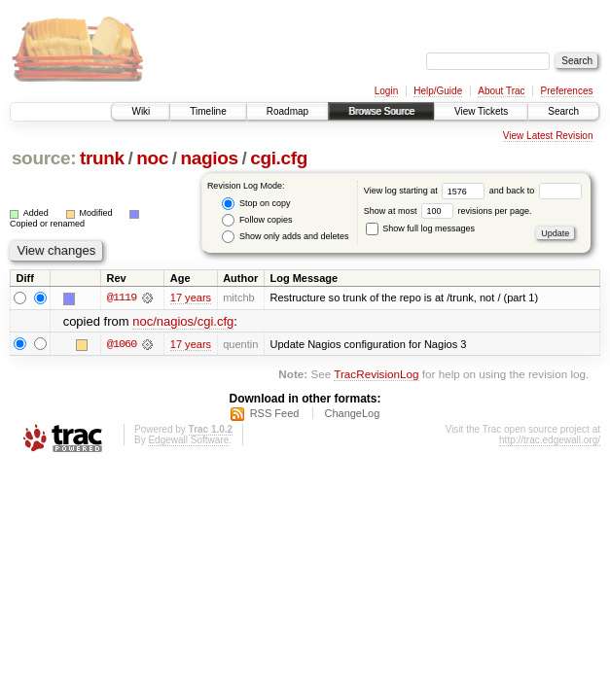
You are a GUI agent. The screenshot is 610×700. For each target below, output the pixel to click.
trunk (102, 158)
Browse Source (381, 111)
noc (152, 158)
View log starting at (427, 191)
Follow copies (257, 220)
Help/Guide (438, 91)
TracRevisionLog (376, 374)
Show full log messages (420, 228)
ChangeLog (352, 413)
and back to (536, 191)
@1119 (122, 297)
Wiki (141, 111)
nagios (209, 158)
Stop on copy (256, 204)
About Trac (501, 91)
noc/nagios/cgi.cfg (183, 321)
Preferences (567, 91)
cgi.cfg (279, 158)
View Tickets (481, 111)
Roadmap (287, 111)
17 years (191, 297)
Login (386, 91)
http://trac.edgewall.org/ (550, 440)
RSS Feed (275, 413)
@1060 (122, 344)
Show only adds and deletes (285, 237)
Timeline (208, 111)
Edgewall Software (188, 440)
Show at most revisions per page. (448, 211)
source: (44, 158)
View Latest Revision (548, 136)
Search (563, 111)
